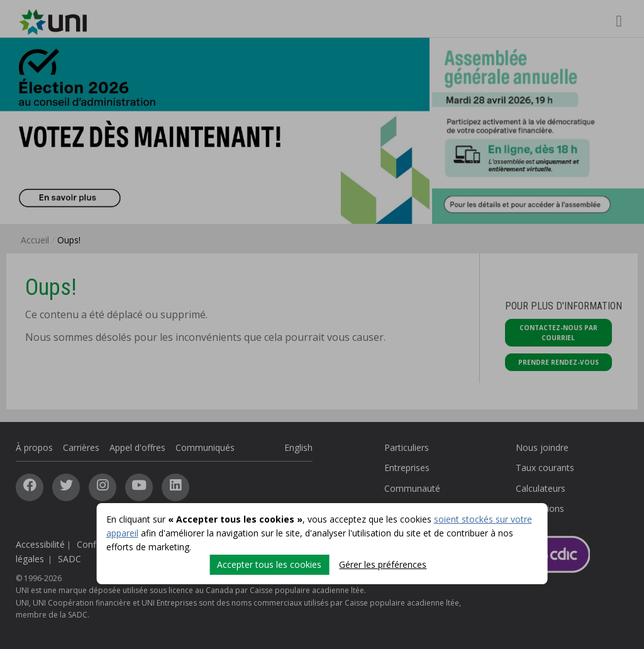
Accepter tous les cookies (269, 564)
